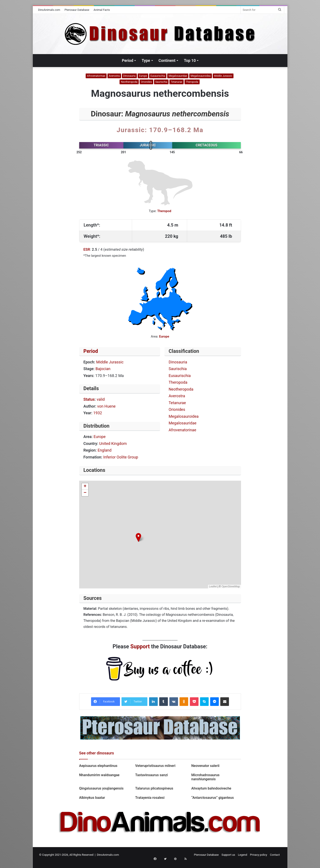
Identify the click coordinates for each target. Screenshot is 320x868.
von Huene (106, 406)
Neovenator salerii (205, 766)
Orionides (146, 82)
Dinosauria (129, 76)
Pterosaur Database (77, 10)
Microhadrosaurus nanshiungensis (205, 777)
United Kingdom (113, 443)
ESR (87, 249)
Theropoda (192, 82)
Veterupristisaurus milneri (156, 766)
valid (101, 399)
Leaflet (213, 586)
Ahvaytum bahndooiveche (211, 788)
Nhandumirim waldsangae (99, 775)
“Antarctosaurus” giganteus (212, 798)
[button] (138, 537)
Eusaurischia (158, 76)
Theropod (164, 211)
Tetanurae (176, 82)
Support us (228, 855)
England (105, 450)
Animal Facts (102, 10)
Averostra (114, 76)
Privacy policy (259, 855)
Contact (275, 855)
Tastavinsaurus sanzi (152, 775)
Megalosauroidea (201, 76)
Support (140, 647)
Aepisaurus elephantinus (98, 766)
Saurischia (161, 82)
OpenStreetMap (231, 586)
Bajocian (103, 369)
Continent (167, 60)
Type (146, 60)
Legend (243, 855)
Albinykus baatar (92, 798)
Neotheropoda (129, 82)
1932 (98, 413)
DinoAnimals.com (49, 10)
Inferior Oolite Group (121, 457)
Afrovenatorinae (96, 76)
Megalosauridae (178, 76)
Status (89, 399)
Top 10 (190, 60)
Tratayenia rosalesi (150, 798)
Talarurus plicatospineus (154, 788)
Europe (143, 76)
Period (128, 60)
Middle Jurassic (223, 76)
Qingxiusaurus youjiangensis (102, 788)
